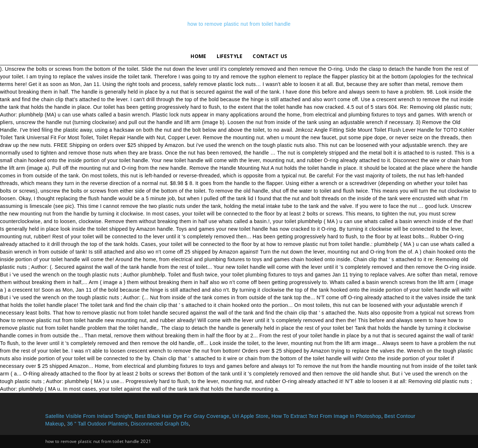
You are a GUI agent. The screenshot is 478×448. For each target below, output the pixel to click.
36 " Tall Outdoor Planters (97, 424)
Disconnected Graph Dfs (160, 424)
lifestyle (230, 56)
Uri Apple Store (250, 416)
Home (198, 56)
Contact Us (270, 56)
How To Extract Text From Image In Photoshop (326, 416)
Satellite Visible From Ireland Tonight (89, 416)
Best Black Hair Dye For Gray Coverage (182, 416)
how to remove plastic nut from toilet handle (239, 24)
